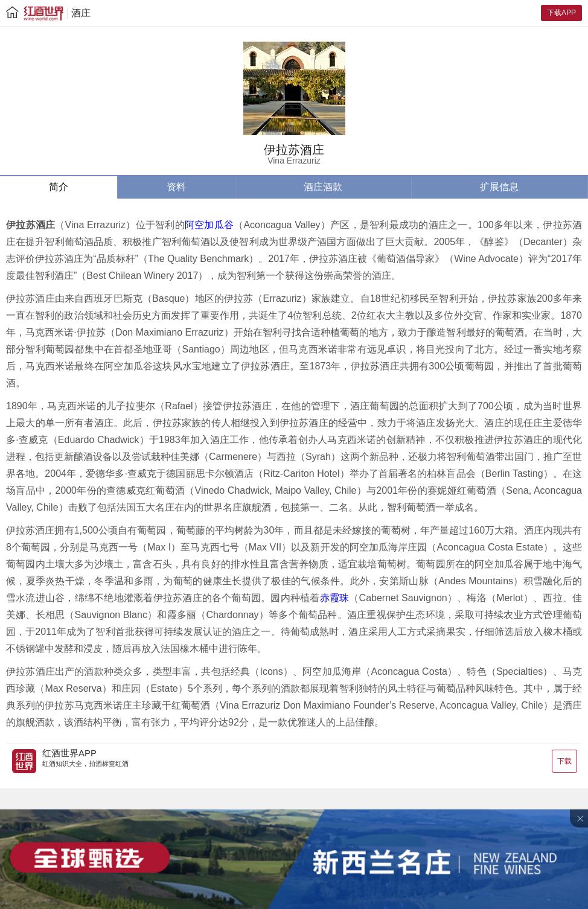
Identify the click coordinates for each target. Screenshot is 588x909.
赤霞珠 (335, 598)
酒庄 (81, 13)
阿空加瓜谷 (209, 225)
